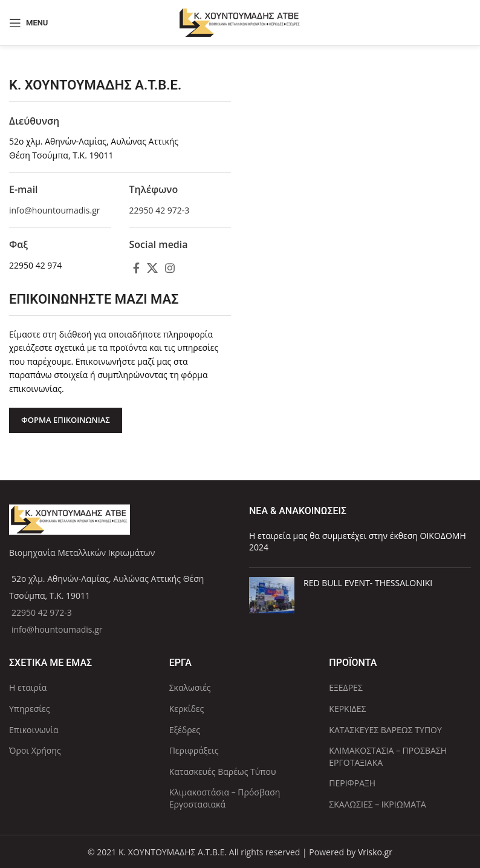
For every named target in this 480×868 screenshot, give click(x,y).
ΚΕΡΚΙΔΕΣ (347, 709)
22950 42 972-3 (160, 210)
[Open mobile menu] (28, 23)
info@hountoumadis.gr (55, 210)
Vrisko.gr (375, 852)
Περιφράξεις (194, 750)
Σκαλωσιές (190, 687)
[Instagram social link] (170, 268)
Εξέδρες (185, 730)
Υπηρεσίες (29, 709)
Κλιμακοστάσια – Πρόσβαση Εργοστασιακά (225, 798)
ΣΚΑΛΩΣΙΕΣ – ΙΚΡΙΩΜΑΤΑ (377, 804)
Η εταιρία (28, 687)
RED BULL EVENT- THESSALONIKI (368, 583)
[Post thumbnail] (272, 595)
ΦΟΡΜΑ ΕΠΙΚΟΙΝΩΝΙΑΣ (66, 420)
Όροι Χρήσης (35, 750)
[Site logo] (240, 21)
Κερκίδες (187, 709)
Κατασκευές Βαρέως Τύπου (223, 772)
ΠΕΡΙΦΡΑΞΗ (352, 783)
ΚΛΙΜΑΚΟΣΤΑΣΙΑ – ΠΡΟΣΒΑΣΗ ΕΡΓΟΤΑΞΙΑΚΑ (388, 756)
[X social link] (152, 268)
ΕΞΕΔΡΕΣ (346, 687)
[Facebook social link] (136, 268)
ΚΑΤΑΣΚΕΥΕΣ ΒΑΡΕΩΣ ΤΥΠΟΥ (385, 730)
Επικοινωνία (34, 730)
